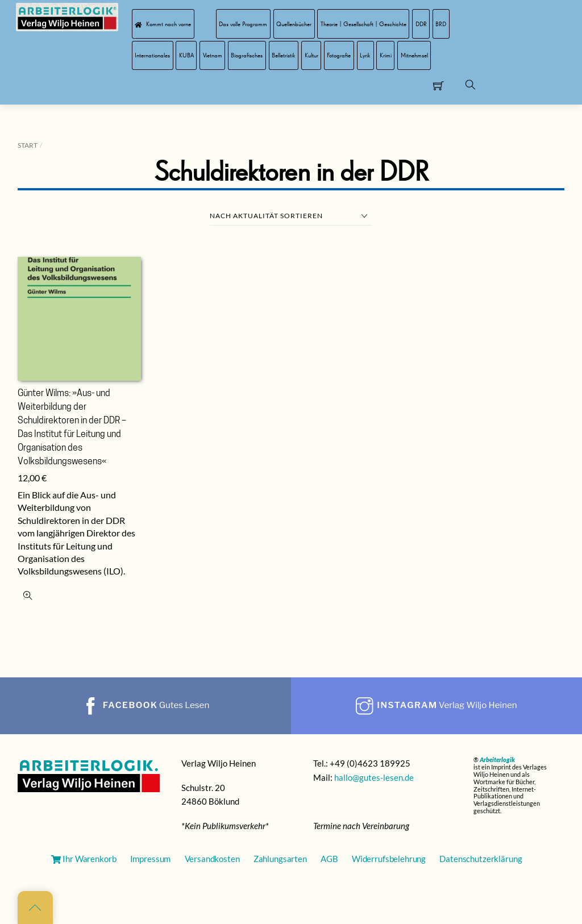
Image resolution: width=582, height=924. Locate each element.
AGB (329, 859)
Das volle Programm (243, 24)
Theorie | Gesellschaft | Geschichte (363, 24)
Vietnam (213, 55)
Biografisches (247, 55)
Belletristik (284, 55)
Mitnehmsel (414, 55)
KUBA (186, 55)
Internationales (152, 55)
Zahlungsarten (280, 859)
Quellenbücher (294, 24)
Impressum (151, 859)
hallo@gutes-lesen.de (374, 777)
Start (28, 145)
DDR (421, 24)
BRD (441, 24)
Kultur (311, 55)
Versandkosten (212, 859)
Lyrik (365, 55)
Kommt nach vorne (163, 24)
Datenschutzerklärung (481, 859)
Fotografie (339, 55)
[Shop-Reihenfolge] (291, 216)
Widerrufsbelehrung (389, 859)
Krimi (386, 55)
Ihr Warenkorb (84, 859)
